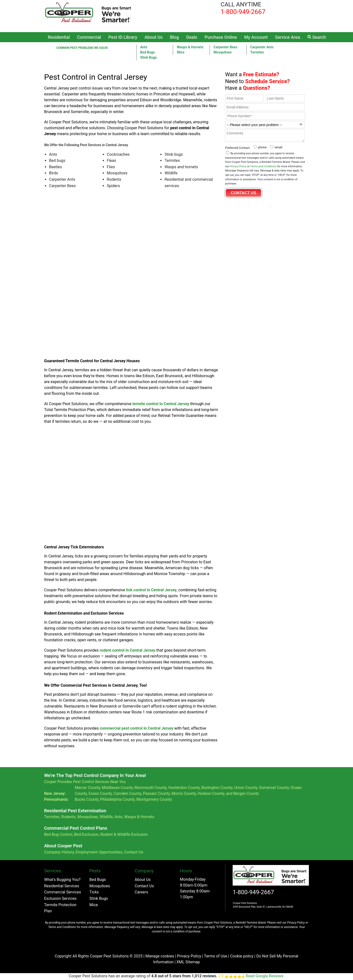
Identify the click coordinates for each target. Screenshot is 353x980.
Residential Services (62, 886)
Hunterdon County (184, 788)
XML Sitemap (188, 962)
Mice (181, 52)
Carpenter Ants (262, 47)
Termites (257, 52)
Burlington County (217, 788)
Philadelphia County (117, 799)
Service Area (288, 37)
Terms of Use (216, 956)
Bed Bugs (148, 52)
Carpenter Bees (225, 47)
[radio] (259, 147)
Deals (192, 37)
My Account (256, 37)
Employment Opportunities (99, 852)
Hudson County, (211, 793)
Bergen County (246, 793)
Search (317, 37)
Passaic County (156, 793)
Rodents (69, 817)
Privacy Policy (238, 166)
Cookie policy (242, 956)
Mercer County (87, 788)
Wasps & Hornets (190, 47)
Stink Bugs (99, 898)
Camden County (128, 793)
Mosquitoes (223, 52)
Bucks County (87, 799)
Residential (59, 37)
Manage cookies (160, 956)
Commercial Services (63, 892)
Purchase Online (221, 37)
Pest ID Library (123, 37)
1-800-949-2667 (253, 892)
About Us (154, 37)
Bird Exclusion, (87, 834)
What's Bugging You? (62, 880)
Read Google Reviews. (265, 976)
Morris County (184, 793)
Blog (174, 37)
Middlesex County (117, 788)
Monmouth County (150, 788)
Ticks (94, 892)
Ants (144, 47)
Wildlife (106, 817)
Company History (59, 852)
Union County (246, 788)
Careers (141, 892)
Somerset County (274, 788)
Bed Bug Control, (59, 834)
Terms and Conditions (263, 166)
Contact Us (134, 852)
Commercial (89, 37)
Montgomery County (154, 799)
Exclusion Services (60, 898)
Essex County (100, 793)
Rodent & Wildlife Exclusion (124, 834)
